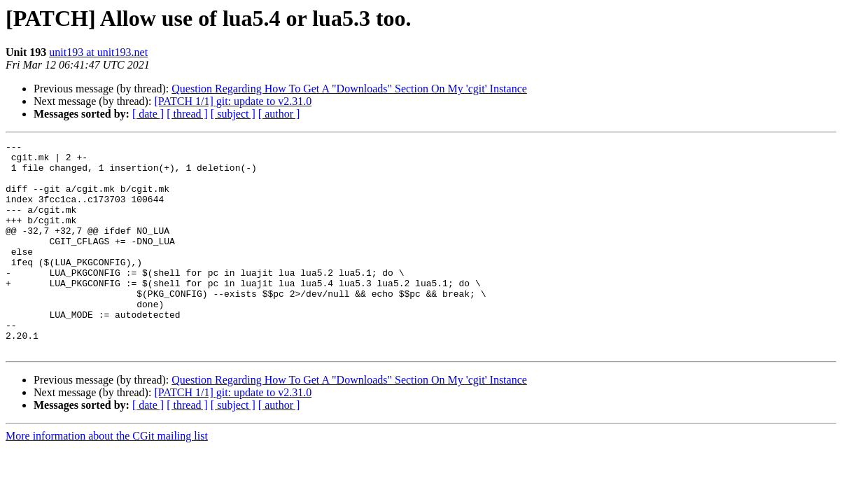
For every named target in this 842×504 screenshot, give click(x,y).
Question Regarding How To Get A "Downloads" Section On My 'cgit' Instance (349, 89)
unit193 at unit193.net (98, 52)
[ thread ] (187, 114)
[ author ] (279, 114)
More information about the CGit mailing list (107, 478)
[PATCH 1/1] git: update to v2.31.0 (233, 101)
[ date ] (148, 114)
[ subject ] (233, 114)
